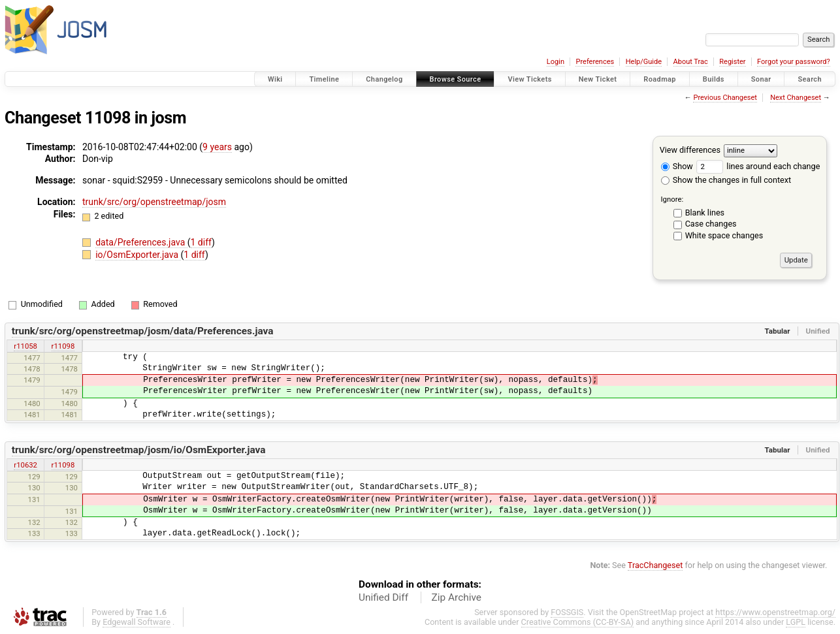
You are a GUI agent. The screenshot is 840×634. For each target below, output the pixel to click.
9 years (217, 147)
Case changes (711, 224)
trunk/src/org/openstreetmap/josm (154, 202)
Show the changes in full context (726, 180)
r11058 (25, 346)
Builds (714, 79)
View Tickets (529, 79)
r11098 (63, 346)
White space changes (724, 235)
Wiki (275, 79)
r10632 (25, 465)
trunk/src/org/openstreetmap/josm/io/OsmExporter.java (139, 450)
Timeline (324, 79)
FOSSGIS (567, 612)
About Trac (691, 62)
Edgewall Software (137, 622)
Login (556, 62)
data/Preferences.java (141, 242)
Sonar (761, 79)
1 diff (202, 242)
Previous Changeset (725, 98)
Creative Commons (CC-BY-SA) (578, 622)
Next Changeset (796, 98)
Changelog (384, 79)
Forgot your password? (794, 62)
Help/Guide (644, 62)
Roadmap (660, 79)
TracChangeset (655, 565)
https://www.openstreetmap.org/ (775, 612)
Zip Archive (457, 597)
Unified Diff (383, 597)
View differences (690, 150)
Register (732, 62)
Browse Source (456, 79)
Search (810, 79)
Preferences (595, 62)
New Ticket (598, 79)
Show (677, 166)
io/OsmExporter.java (138, 255)
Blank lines (705, 213)
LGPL (796, 622)
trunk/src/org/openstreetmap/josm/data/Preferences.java (143, 331)
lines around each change (758, 166)
